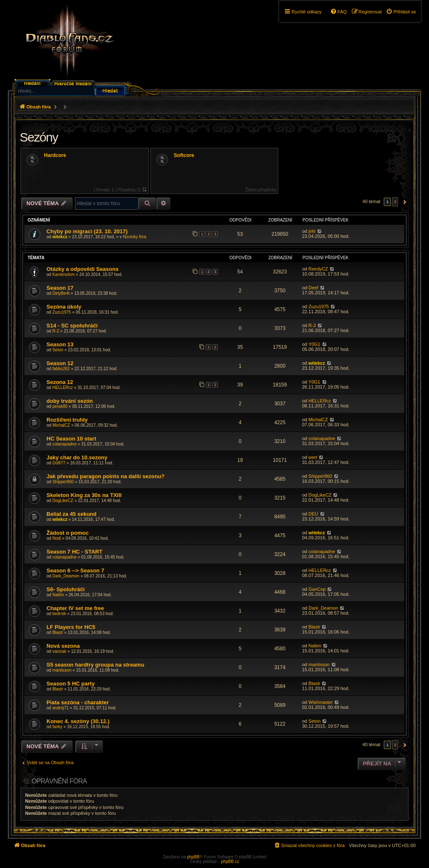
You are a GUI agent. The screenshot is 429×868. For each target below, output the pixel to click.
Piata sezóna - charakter (78, 702)
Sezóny (39, 137)
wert (313, 457)
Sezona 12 (60, 382)
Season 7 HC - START (74, 552)
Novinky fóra (134, 237)
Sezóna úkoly (64, 307)
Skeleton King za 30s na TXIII (84, 495)
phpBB (193, 857)
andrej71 (61, 708)
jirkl (312, 231)
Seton (58, 350)
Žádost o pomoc (67, 533)
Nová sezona (63, 646)
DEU (313, 514)
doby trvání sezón (70, 401)
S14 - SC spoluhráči (72, 326)
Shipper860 (63, 482)
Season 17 (60, 288)
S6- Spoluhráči (66, 589)
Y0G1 (314, 344)
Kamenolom (63, 274)
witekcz (60, 237)
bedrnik (59, 614)
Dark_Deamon (66, 576)
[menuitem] (401, 12)
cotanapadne (65, 444)
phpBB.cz (230, 862)
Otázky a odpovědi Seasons (83, 269)
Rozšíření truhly (67, 420)
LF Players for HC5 (71, 627)
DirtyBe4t (61, 293)
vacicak (59, 651)
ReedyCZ (318, 269)
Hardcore (55, 155)
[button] (404, 202)
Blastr (58, 632)
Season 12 (60, 363)
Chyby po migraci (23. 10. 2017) (87, 231)
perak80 (60, 406)
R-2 (56, 331)
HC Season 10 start (71, 439)
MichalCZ (61, 425)
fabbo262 (61, 369)
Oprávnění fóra (59, 781)
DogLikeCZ (63, 501)
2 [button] (395, 202)
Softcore (184, 155)
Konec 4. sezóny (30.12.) (78, 721)
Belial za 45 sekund (71, 514)
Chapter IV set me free (75, 608)
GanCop (317, 589)
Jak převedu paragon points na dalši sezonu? (106, 476)
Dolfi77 (59, 463)
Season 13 (60, 344)
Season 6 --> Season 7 (75, 571)
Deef (313, 288)
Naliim (58, 595)
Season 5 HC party (71, 684)
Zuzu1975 (62, 312)
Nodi (57, 538)
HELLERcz (63, 388)
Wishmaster (320, 702)
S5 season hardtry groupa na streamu (95, 665)
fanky (57, 727)
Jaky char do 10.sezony (77, 457)
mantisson (62, 670)
